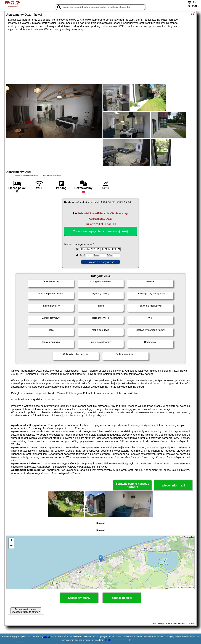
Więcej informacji (173, 485)
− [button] (11, 546)
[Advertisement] (101, 58)
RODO (108, 640)
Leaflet (173, 587)
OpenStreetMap (187, 587)
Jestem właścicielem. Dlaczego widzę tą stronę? (26, 611)
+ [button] (11, 541)
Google (46, 637)
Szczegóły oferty (79, 598)
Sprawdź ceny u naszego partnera (132, 485)
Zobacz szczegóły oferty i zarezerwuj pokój (100, 231)
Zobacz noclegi (122, 598)
